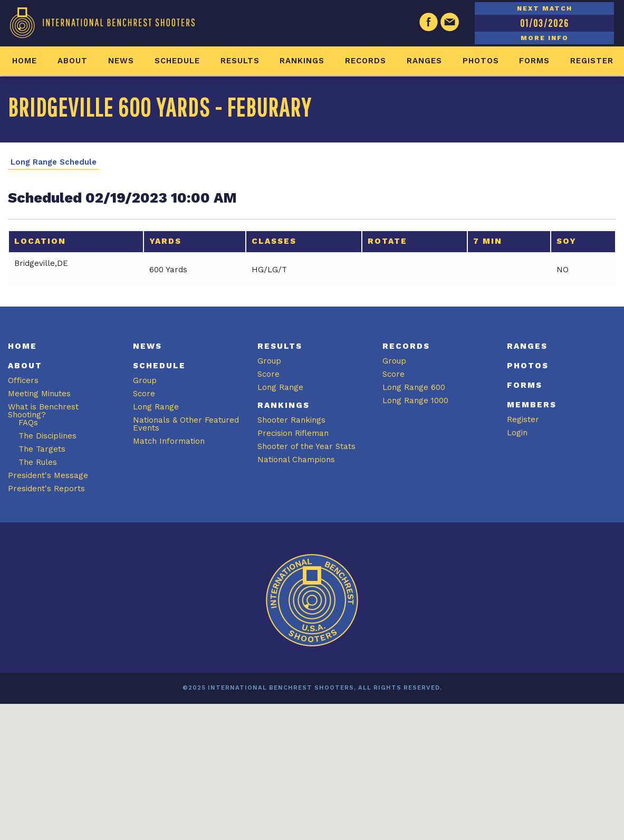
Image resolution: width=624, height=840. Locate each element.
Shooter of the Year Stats (306, 446)
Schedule (177, 61)
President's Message (48, 475)
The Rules (38, 462)
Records (366, 61)
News (121, 61)
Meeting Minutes (39, 394)
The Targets (42, 449)
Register (592, 61)
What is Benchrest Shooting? (43, 411)
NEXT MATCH (545, 8)
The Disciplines (47, 436)
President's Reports (46, 489)
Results (240, 61)
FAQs (28, 423)
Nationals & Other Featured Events (186, 424)
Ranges (424, 61)
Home (25, 61)
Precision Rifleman (293, 433)
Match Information (169, 441)
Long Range (156, 407)
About (73, 61)
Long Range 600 (414, 387)
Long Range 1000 (415, 400)
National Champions (296, 460)
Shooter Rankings (291, 420)
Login (517, 433)
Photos (481, 61)
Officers (23, 380)
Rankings (302, 61)
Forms (534, 61)
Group (145, 380)
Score (144, 394)
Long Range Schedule (54, 162)
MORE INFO (545, 38)
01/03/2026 (545, 23)
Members (532, 405)
